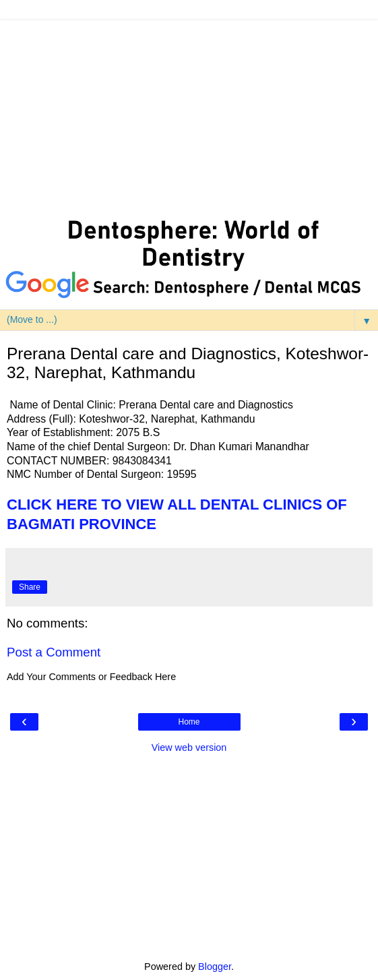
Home (189, 722)
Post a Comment (54, 652)
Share (30, 587)
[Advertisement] (189, 115)
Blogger (215, 967)
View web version (189, 747)
